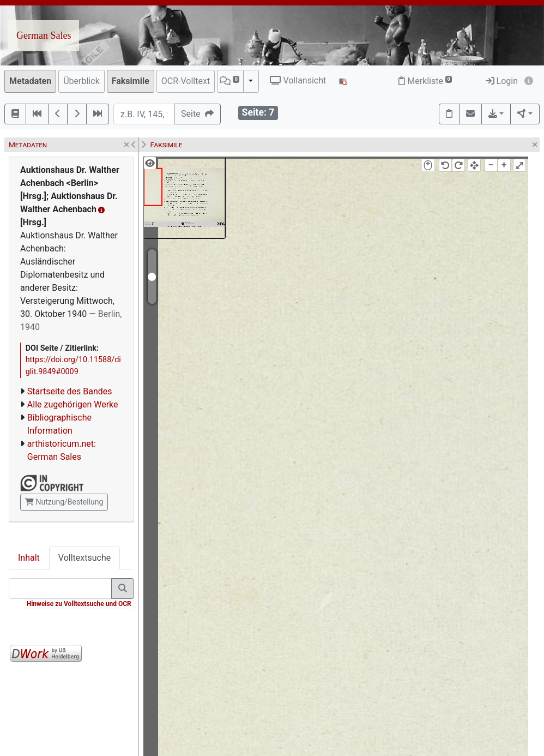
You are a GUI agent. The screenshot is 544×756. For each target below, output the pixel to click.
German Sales (44, 35)
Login (502, 81)
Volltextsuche (84, 558)
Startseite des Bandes (70, 391)
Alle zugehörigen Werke (73, 404)
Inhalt (29, 558)
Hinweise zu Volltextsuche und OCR (79, 604)
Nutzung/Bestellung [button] (64, 502)
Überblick (81, 81)
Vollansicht (298, 80)
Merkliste (425, 81)
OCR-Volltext (186, 81)
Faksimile (131, 81)
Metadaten (30, 81)
